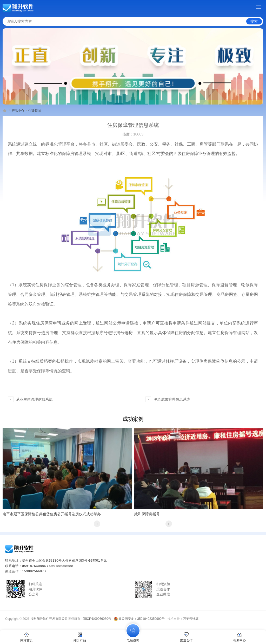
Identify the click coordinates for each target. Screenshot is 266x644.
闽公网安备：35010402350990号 (141, 619)
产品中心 (18, 111)
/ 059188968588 (60, 566)
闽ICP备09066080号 (97, 619)
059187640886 (34, 566)
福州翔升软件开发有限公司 (49, 619)
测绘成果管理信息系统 (172, 399)
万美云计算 (191, 619)
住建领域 (35, 111)
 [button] (97, 524)
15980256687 (33, 571)
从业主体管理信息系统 (34, 399)
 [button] (169, 524)
